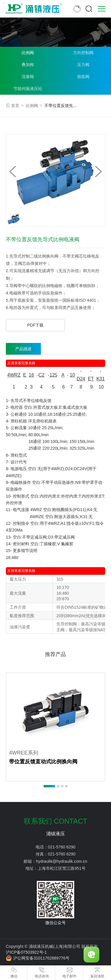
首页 (15, 106)
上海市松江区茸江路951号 (61, 868)
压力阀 (83, 65)
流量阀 (28, 77)
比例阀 (28, 53)
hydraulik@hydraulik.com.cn (61, 861)
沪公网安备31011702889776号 (38, 958)
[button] (98, 172)
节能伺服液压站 (28, 89)
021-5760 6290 (62, 847)
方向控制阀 (83, 53)
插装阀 (83, 77)
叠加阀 (28, 65)
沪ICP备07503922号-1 (26, 952)
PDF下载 (35, 325)
